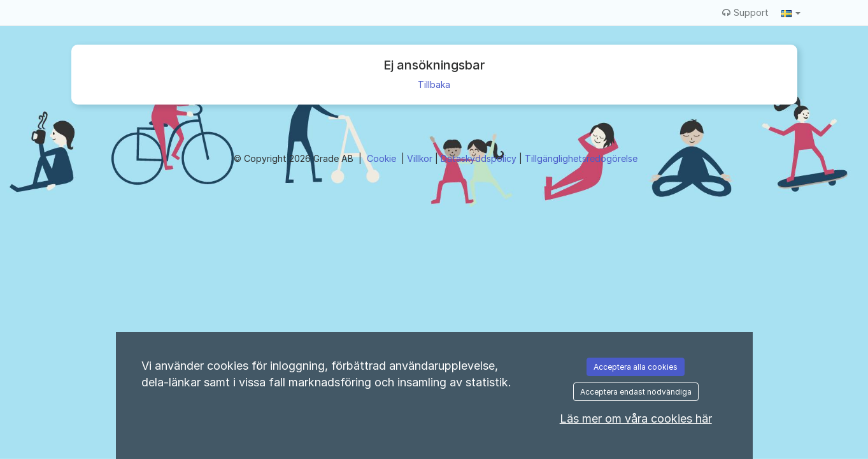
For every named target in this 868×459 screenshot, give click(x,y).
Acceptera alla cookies (636, 367)
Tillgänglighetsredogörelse (581, 158)
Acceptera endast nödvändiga (636, 392)
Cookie (383, 158)
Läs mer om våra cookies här (636, 419)
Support (745, 12)
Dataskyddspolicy (480, 158)
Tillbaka (434, 84)
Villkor (421, 158)
